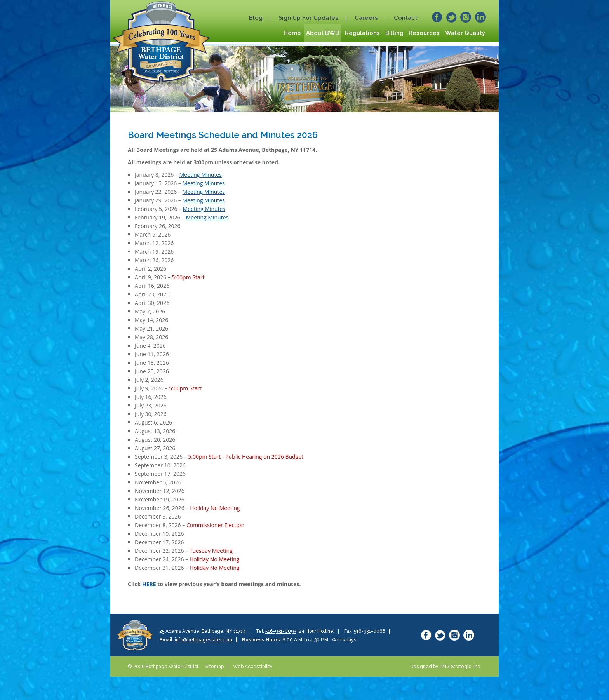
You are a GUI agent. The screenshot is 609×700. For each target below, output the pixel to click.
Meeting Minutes (200, 175)
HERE (149, 584)
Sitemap (215, 667)
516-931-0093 (281, 631)
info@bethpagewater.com (204, 640)
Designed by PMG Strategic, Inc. (446, 667)
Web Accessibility (253, 667)
